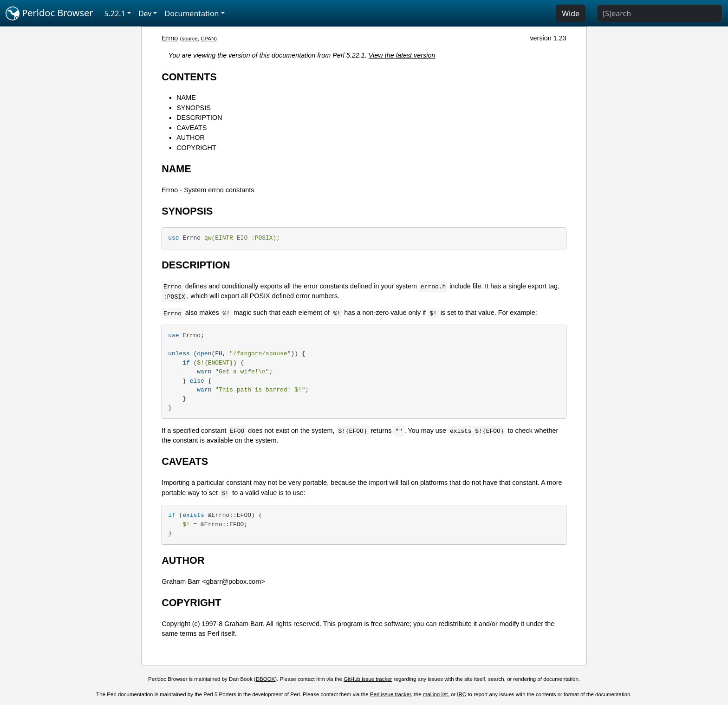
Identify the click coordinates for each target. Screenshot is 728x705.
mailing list (435, 694)
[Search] (660, 13)
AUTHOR (191, 137)
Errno (170, 38)
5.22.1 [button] (115, 13)
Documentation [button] (192, 13)
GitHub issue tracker (368, 679)
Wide (571, 13)
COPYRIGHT (196, 148)
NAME (186, 98)
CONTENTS (189, 77)
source (190, 39)
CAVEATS (192, 128)
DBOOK (266, 679)
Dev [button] (145, 13)
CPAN (208, 39)
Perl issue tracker (390, 694)
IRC (461, 694)
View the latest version (402, 55)
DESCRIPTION (199, 117)
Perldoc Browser (49, 13)
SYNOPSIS (194, 108)
